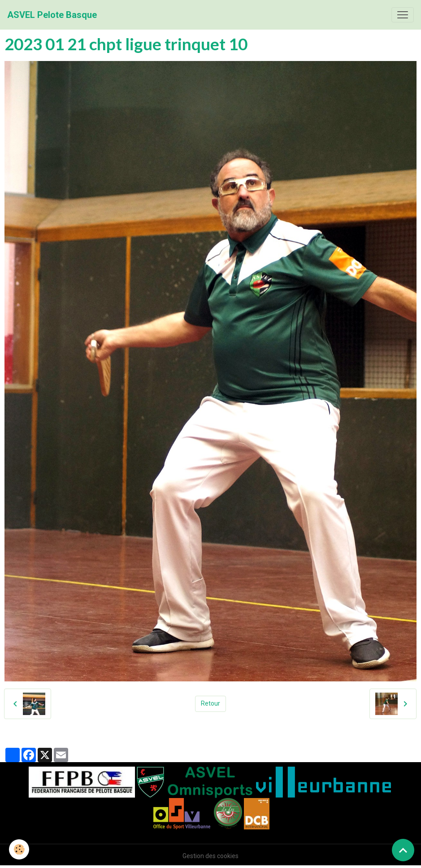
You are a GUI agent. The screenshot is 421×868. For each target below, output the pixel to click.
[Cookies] (19, 849)
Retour (210, 703)
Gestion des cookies (210, 856)
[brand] (52, 15)
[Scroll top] (403, 850)
